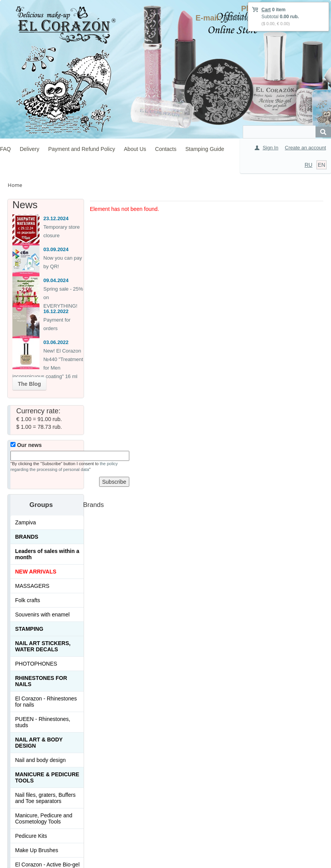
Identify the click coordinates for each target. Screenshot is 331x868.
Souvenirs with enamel (42, 615)
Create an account (305, 148)
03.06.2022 (56, 342)
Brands (27, 537)
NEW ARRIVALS (36, 572)
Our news (26, 445)
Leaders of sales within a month (47, 554)
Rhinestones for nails (41, 681)
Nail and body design (40, 760)
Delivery (30, 149)
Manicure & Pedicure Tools (47, 777)
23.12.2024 (56, 218)
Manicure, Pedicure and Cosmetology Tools (44, 818)
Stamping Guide (205, 149)
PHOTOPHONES (36, 664)
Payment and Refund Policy (81, 149)
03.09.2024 (56, 249)
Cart (266, 10)
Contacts (166, 149)
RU (309, 165)
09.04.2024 (56, 280)
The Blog (29, 384)
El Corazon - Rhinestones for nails (46, 702)
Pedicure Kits (31, 836)
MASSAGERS (32, 586)
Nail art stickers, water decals (43, 646)
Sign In (270, 148)
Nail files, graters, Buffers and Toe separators (45, 798)
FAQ (5, 149)
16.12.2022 (56, 311)
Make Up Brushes (37, 850)
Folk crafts (28, 600)
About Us (135, 149)
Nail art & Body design (39, 743)
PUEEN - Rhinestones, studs (43, 722)
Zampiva (26, 522)
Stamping (29, 629)
